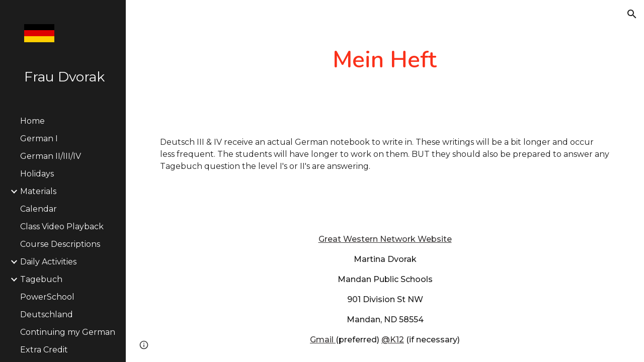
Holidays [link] (37, 174)
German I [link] (39, 139)
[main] (385, 60)
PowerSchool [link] (47, 297)
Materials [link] (38, 191)
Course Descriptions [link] (60, 244)
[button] (632, 14)
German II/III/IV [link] (51, 156)
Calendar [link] (38, 209)
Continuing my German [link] (68, 332)
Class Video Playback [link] (62, 227)
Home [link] (32, 121)
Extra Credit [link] (44, 350)
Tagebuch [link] (41, 279)
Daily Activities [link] (48, 262)
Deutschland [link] (47, 314)
